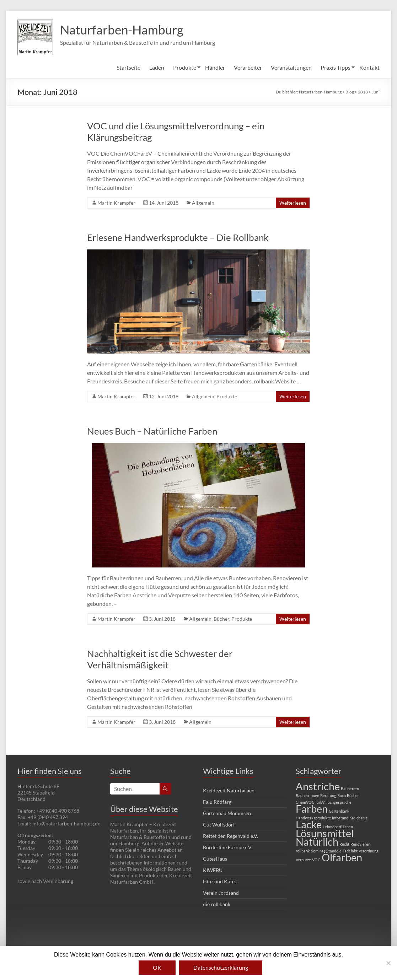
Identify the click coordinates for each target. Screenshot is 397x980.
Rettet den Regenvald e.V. (230, 836)
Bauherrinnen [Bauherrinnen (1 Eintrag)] (307, 795)
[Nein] (388, 963)
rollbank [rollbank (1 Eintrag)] (303, 851)
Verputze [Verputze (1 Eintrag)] (303, 860)
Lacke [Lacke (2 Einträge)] (309, 824)
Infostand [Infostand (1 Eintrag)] (340, 818)
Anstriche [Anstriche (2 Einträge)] (318, 786)
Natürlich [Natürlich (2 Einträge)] (317, 842)
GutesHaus (215, 859)
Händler (215, 67)
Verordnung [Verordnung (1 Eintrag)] (369, 851)
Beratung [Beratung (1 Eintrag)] (328, 795)
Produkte (185, 67)
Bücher (221, 619)
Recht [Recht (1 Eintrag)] (344, 844)
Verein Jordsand (221, 893)
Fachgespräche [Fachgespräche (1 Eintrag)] (339, 802)
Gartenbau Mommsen (227, 813)
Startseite (128, 67)
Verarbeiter (248, 67)
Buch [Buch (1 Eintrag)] (342, 795)
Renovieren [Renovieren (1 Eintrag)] (360, 844)
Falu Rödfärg (217, 802)
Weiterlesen (293, 203)
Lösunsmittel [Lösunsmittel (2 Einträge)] (325, 833)
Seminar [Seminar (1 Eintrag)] (318, 851)
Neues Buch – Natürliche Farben (152, 431)
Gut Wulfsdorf (219, 825)
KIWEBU (213, 870)
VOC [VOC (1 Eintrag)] (316, 860)
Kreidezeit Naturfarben (229, 790)
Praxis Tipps (336, 67)
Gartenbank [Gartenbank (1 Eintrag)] (339, 811)
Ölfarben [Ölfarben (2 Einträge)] (342, 857)
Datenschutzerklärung (221, 967)
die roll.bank (217, 904)
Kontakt (369, 67)
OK (157, 967)
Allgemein (203, 203)
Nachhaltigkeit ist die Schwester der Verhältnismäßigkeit (160, 659)
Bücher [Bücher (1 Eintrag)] (353, 795)
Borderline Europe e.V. (228, 847)
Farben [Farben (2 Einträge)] (312, 809)
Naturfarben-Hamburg (124, 29)
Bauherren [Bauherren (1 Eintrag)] (350, 789)
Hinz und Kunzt (220, 881)
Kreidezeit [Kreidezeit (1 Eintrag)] (358, 818)
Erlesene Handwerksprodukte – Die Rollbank (178, 237)
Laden (157, 67)
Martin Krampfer (116, 203)
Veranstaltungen (291, 67)
